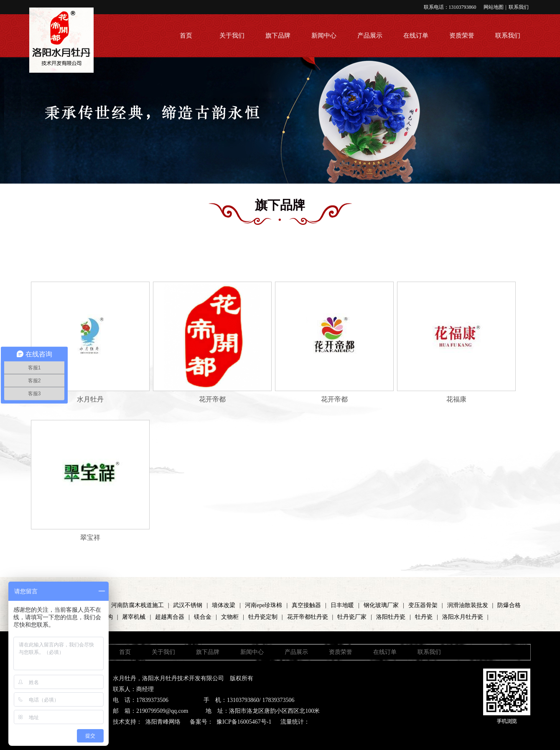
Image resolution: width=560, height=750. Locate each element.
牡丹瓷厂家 (352, 617)
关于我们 (232, 36)
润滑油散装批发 (468, 605)
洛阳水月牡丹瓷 (463, 617)
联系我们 (519, 7)
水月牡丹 (90, 399)
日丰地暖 (342, 605)
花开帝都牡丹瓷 (308, 617)
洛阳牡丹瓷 (391, 617)
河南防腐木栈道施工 (137, 605)
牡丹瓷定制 (263, 617)
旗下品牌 (278, 36)
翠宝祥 (90, 538)
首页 (186, 36)
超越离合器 (170, 617)
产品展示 (370, 36)
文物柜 (230, 617)
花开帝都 (212, 399)
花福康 (456, 399)
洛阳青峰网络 (163, 722)
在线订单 (416, 36)
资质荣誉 (462, 36)
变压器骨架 (423, 605)
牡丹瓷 (424, 617)
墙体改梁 (224, 605)
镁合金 (203, 617)
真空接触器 (306, 605)
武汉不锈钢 (188, 605)
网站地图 (494, 7)
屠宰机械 (134, 617)
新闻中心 (324, 36)
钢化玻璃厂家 (381, 605)
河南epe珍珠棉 (263, 605)
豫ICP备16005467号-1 (244, 722)
